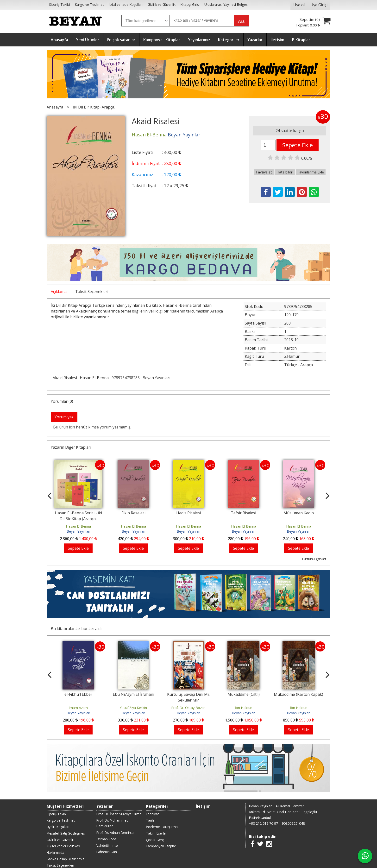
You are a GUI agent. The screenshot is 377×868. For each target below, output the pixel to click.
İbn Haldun (244, 708)
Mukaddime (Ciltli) (244, 694)
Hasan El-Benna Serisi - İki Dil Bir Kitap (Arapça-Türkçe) (78, 519)
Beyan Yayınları (156, 378)
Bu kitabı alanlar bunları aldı (76, 629)
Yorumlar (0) (62, 401)
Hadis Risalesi (188, 513)
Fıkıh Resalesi (133, 513)
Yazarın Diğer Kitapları (71, 447)
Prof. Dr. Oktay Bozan (188, 708)
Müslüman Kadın (299, 513)
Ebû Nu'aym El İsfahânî (133, 694)
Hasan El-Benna (94, 378)
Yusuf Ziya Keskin (133, 708)
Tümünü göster (314, 559)
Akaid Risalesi (65, 378)
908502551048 (293, 823)
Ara (241, 21)
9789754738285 (126, 378)
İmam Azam (78, 708)
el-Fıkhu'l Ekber (78, 694)
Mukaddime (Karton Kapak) (298, 694)
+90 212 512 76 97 (263, 823)
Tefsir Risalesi (243, 513)
